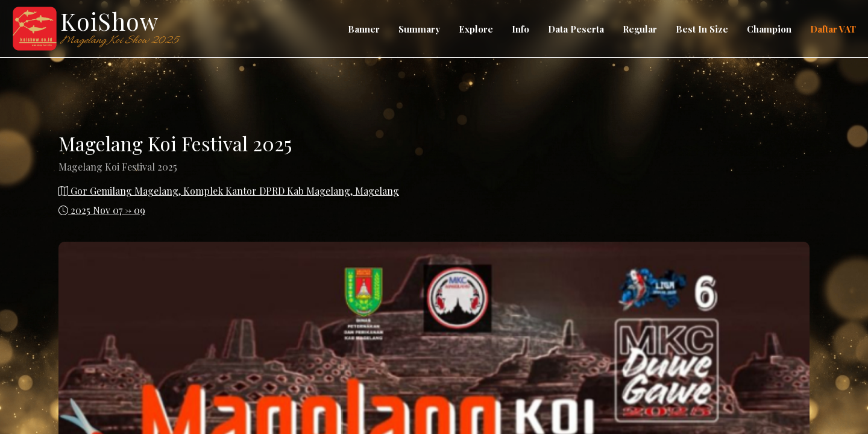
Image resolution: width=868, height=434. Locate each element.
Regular (640, 29)
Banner (364, 29)
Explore (476, 29)
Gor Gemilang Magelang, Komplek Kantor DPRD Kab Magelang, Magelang (229, 191)
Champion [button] (769, 29)
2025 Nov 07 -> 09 (102, 210)
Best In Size (702, 29)
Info (520, 29)
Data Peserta (576, 29)
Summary (419, 29)
